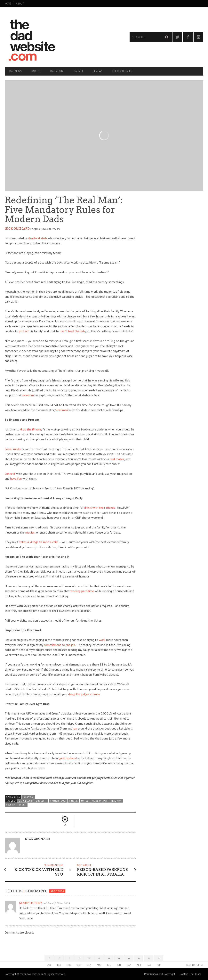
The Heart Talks (122, 71)
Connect (10, 474)
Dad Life (36, 71)
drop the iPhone (31, 429)
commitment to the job (60, 645)
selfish (11, 805)
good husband (68, 758)
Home (8, 4)
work (102, 640)
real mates (117, 459)
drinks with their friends (100, 508)
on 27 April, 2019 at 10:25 (56, 903)
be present (26, 801)
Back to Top (193, 965)
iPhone (73, 801)
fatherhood (58, 801)
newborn (28, 395)
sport (22, 805)
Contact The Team (190, 974)
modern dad (100, 801)
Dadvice (79, 71)
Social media (13, 449)
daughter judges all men (84, 694)
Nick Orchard (17, 229)
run (75, 728)
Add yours (57, 891)
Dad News (16, 71)
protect (24, 331)
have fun (16, 478)
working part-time (82, 591)
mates (85, 801)
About (20, 4)
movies (30, 532)
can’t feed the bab (73, 331)
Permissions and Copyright (160, 974)
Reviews (98, 71)
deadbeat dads (38, 238)
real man (62, 410)
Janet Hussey (31, 903)
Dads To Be (57, 71)
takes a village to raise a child (39, 542)
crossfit (41, 801)
